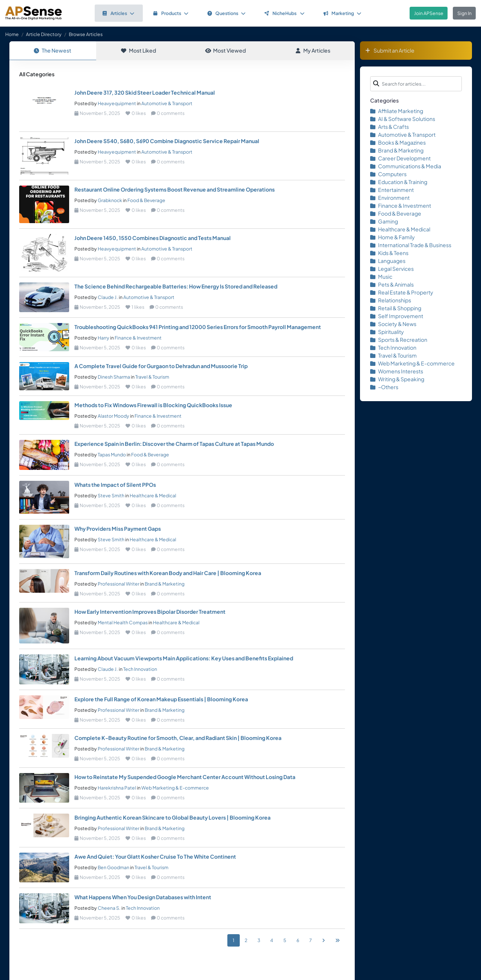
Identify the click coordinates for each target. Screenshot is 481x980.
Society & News (393, 324)
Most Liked (138, 50)
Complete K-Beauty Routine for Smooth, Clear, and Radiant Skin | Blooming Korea (178, 738)
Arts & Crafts (389, 127)
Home (12, 34)
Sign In (464, 13)
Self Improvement (397, 316)
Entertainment (392, 190)
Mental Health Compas (123, 623)
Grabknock (110, 201)
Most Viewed (225, 50)
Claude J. (108, 297)
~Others (384, 387)
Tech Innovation (140, 669)
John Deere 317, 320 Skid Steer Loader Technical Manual (145, 93)
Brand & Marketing (165, 584)
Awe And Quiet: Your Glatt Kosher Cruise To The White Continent (155, 857)
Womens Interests (397, 371)
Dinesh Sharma (114, 377)
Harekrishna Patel (117, 788)
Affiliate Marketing (397, 111)
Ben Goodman (113, 868)
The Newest (53, 50)
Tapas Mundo (112, 455)
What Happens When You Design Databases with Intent (143, 897)
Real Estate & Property (402, 292)
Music (381, 276)
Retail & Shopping (396, 308)
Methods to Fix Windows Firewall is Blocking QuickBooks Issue (153, 405)
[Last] (337, 941)
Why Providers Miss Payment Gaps (118, 529)
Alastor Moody (113, 416)
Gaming (384, 221)
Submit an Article (390, 50)
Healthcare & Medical (153, 496)
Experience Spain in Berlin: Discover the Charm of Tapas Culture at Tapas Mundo (174, 444)
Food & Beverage (146, 201)
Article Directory (44, 34)
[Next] (324, 941)
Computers (388, 174)
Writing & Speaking (397, 379)
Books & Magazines (398, 142)
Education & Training (399, 182)
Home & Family (393, 237)
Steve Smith (111, 496)
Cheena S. (109, 908)
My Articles (313, 50)
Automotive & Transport (167, 104)
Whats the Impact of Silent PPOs (115, 485)
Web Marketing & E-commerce (175, 788)
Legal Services (392, 269)
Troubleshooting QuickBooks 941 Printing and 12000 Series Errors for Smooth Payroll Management (198, 327)
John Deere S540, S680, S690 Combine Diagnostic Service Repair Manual (167, 141)
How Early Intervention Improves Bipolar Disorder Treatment (150, 612)
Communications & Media (406, 166)
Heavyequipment (117, 104)
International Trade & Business (411, 245)
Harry (104, 338)
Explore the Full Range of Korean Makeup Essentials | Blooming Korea (161, 699)
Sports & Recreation (399, 340)
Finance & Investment (138, 338)
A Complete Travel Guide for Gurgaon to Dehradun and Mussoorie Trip (161, 366)
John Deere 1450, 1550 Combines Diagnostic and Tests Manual (153, 238)
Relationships (391, 300)
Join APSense (429, 13)
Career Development (400, 158)
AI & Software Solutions (403, 119)
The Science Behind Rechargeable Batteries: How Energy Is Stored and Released (176, 287)
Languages (388, 261)
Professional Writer (119, 584)
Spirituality (387, 332)
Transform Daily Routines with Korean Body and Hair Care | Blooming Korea (168, 573)
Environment (390, 198)
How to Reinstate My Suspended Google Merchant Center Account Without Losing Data (185, 777)
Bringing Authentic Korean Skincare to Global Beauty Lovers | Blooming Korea (172, 818)
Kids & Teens (389, 253)
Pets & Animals (392, 284)
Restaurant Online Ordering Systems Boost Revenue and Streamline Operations (175, 190)
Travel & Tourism (152, 377)
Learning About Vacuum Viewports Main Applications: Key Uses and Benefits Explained (184, 658)
